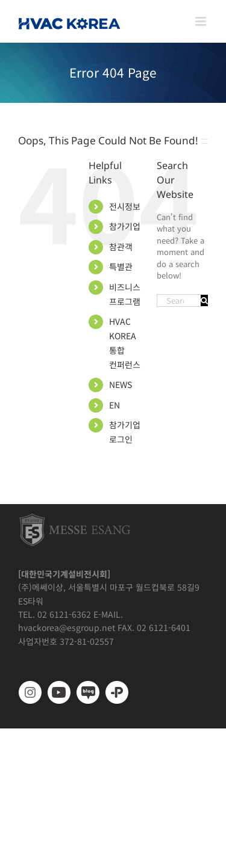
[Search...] (179, 300)
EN (115, 405)
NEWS (121, 384)
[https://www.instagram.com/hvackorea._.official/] (30, 692)
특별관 (121, 266)
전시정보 (125, 206)
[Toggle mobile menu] (202, 21)
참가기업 (125, 226)
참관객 (121, 247)
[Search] (204, 301)
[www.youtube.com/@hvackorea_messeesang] (59, 692)
